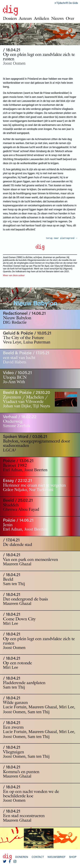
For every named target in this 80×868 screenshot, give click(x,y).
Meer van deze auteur (14, 275)
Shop (73, 857)
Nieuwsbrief (56, 857)
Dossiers (10, 18)
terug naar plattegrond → (61, 238)
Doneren (22, 857)
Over (70, 18)
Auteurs (25, 18)
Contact (38, 857)
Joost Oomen (14, 63)
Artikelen (41, 18)
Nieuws (57, 18)
